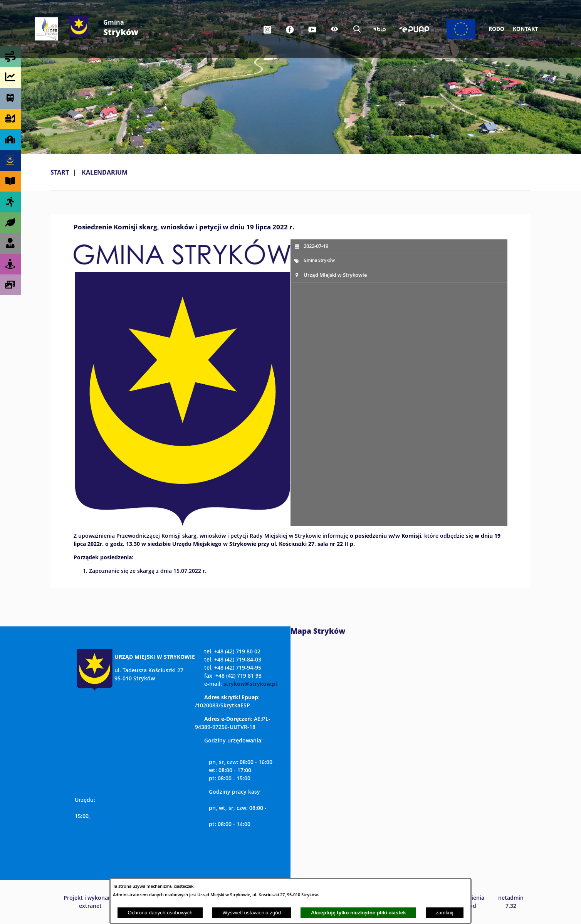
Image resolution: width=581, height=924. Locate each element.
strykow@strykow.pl (250, 684)
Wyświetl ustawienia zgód (252, 913)
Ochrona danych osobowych (160, 913)
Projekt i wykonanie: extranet (91, 902)
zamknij (444, 913)
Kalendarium (105, 172)
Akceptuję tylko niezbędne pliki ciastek (359, 913)
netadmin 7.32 (511, 902)
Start (60, 172)
